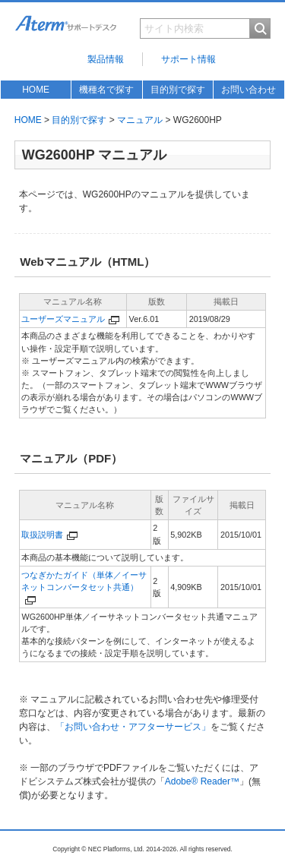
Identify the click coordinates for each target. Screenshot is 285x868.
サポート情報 (188, 59)
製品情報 (106, 59)
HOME (36, 90)
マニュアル (140, 120)
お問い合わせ (249, 90)
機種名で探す (106, 90)
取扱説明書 (42, 535)
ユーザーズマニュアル (63, 319)
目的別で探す (178, 90)
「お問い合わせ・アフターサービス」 (133, 727)
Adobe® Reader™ (202, 781)
